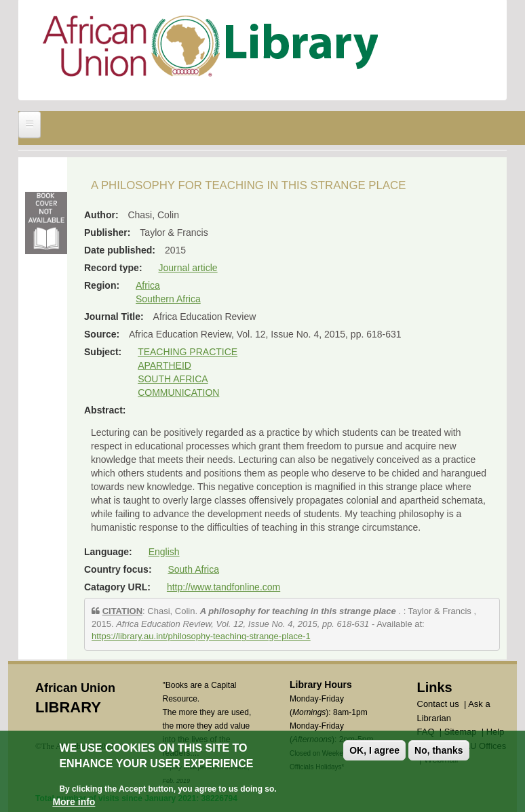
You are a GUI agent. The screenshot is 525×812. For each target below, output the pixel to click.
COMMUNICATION (178, 392)
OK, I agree (374, 752)
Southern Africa (168, 299)
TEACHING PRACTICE (188, 352)
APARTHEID (164, 365)
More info (74, 803)
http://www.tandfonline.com (223, 587)
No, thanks (439, 752)
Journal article (188, 268)
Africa (148, 285)
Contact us (438, 704)
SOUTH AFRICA (173, 379)
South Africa (193, 569)
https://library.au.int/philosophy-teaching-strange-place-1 (201, 636)
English (164, 552)
